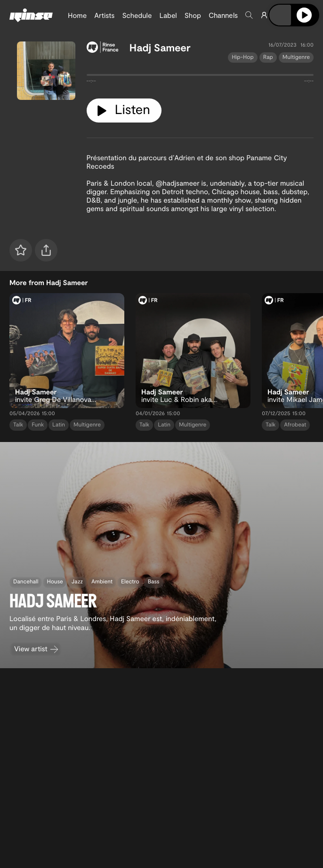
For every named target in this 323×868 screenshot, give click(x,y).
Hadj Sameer (160, 48)
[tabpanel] (200, 77)
